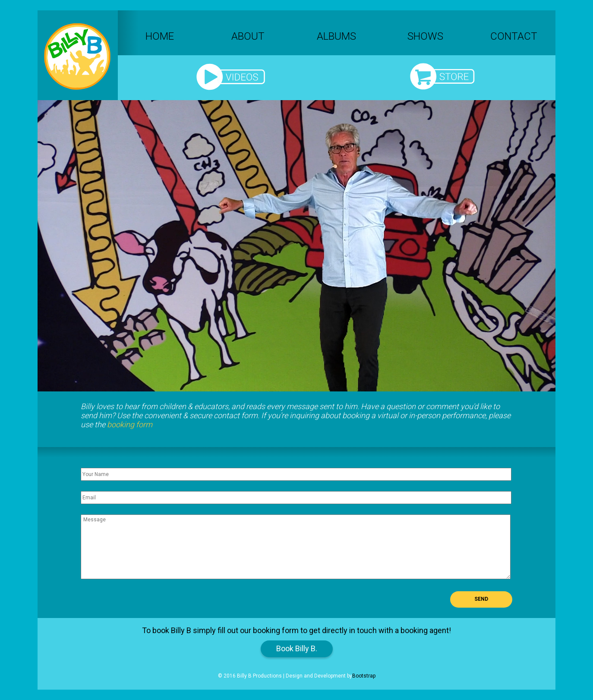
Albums (336, 36)
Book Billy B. (297, 648)
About (248, 36)
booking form (130, 424)
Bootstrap (364, 676)
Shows (425, 36)
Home (160, 36)
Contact (514, 36)
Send (481, 599)
